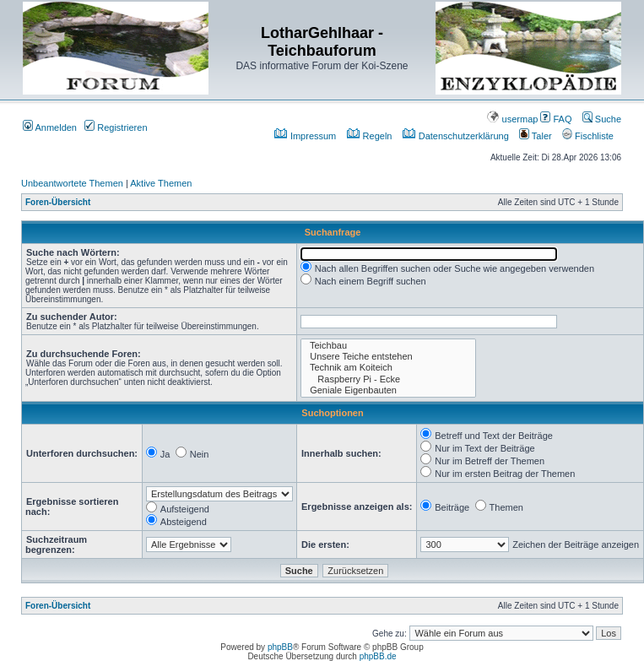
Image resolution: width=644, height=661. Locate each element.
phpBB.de (378, 656)
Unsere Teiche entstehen (388, 357)
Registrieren (116, 127)
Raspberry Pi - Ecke (388, 379)
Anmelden (50, 127)
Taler (536, 136)
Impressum (305, 136)
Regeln (370, 136)
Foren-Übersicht (58, 202)
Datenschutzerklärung (456, 136)
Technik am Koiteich (388, 368)
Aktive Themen (161, 183)
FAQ (556, 119)
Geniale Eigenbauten (388, 390)
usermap (512, 119)
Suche (602, 119)
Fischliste (588, 136)
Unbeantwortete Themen (72, 183)
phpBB (280, 647)
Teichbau (388, 346)
